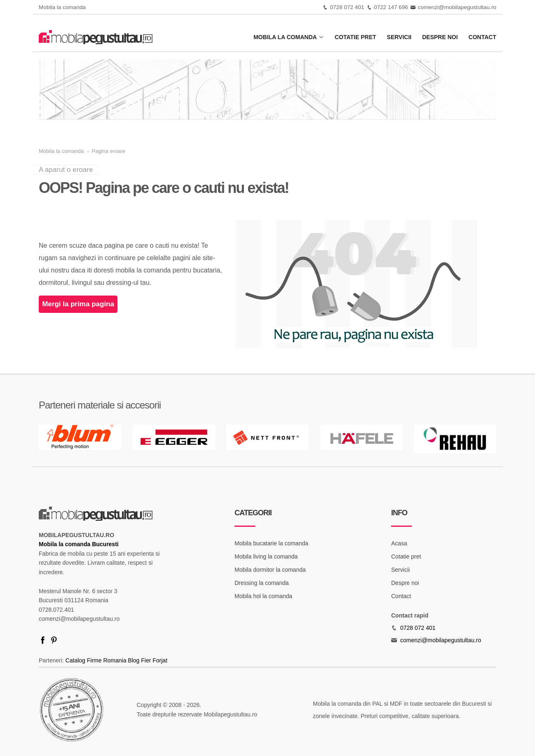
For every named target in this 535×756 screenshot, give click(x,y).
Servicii (399, 37)
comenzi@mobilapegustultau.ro (457, 7)
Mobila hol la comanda (263, 596)
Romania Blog (121, 660)
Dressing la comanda (262, 583)
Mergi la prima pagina (78, 304)
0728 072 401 (347, 7)
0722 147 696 (391, 7)
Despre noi (440, 37)
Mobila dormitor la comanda (270, 570)
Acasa (399, 543)
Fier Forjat (154, 660)
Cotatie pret (355, 37)
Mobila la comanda (289, 37)
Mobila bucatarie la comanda (271, 543)
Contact (482, 37)
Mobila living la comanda (266, 556)
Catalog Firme (84, 660)
